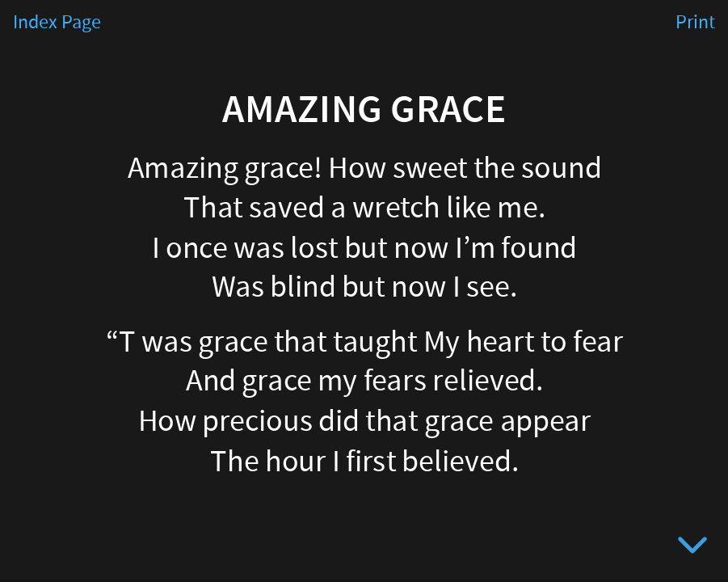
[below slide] (692, 548)
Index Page (57, 23)
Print (695, 23)
